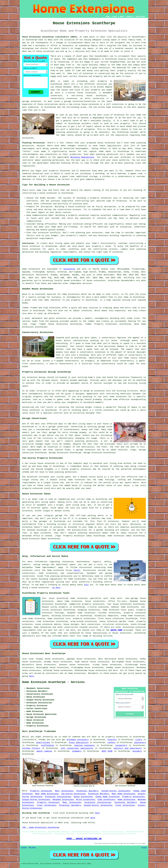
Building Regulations (82, 157)
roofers (111, 743)
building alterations (63, 616)
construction (71, 627)
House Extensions (83, 797)
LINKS (114, 17)
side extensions (46, 621)
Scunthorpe (69, 269)
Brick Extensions (86, 800)
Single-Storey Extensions (116, 791)
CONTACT (130, 17)
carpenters (121, 745)
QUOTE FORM (117, 630)
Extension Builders (87, 791)
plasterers (140, 743)
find (31, 659)
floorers (112, 740)
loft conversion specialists (77, 748)
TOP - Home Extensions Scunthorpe (41, 827)
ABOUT (122, 17)
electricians (43, 743)
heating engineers (85, 745)
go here (56, 588)
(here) (77, 570)
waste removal (44, 751)
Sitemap (24, 848)
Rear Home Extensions (47, 794)
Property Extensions (133, 797)
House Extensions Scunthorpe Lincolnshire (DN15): (50, 37)
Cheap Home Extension (107, 797)
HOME (108, 17)
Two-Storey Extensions (73, 794)
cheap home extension (133, 616)
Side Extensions (106, 800)
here (31, 676)
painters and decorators (128, 748)
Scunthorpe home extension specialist (79, 598)
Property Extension (41, 791)
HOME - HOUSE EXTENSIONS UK (84, 839)
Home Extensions (126, 800)
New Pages (32, 848)
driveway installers (78, 740)
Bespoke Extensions (63, 800)
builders (86, 124)
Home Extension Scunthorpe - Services (53, 682)
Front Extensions (46, 805)
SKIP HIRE (107, 751)
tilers (139, 740)
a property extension (77, 215)
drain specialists (79, 743)
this (86, 585)
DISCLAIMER (140, 17)
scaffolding (47, 745)
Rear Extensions (64, 791)
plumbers (77, 751)
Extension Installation (58, 797)
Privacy (144, 848)
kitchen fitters (31, 748)
